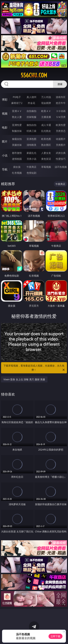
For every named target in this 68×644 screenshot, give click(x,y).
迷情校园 (17, 159)
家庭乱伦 (31, 153)
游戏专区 (61, 97)
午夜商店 (31, 167)
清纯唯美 (31, 145)
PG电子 (17, 97)
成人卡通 (46, 125)
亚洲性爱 (17, 125)
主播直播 (46, 117)
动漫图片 (61, 139)
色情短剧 (31, 173)
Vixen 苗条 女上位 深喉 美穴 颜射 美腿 (24, 379)
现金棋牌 (46, 103)
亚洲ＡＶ (17, 111)
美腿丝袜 (17, 145)
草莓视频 (46, 167)
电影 (5, 127)
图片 (5, 141)
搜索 (60, 84)
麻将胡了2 (17, 103)
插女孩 (17, 167)
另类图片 (61, 145)
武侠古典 (61, 153)
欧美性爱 (61, 125)
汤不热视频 (61, 167)
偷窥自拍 (17, 139)
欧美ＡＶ (46, 111)
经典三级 (31, 131)
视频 (5, 114)
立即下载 (55, 636)
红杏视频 (17, 173)
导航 (5, 169)
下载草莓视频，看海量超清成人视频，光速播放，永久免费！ (34, 368)
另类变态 (61, 131)
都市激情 (17, 153)
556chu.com (34, 75)
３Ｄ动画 (61, 111)
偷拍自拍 (31, 125)
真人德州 (31, 97)
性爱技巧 (61, 159)
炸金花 (31, 103)
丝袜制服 (31, 117)
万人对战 (46, 97)
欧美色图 (46, 139)
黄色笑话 (46, 159)
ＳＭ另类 (61, 117)
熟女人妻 (17, 117)
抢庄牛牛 (61, 103)
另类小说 (31, 159)
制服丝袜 (17, 131)
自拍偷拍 (31, 111)
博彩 (5, 100)
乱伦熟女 (46, 131)
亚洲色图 (31, 139)
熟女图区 (46, 145)
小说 (5, 155)
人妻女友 (46, 153)
